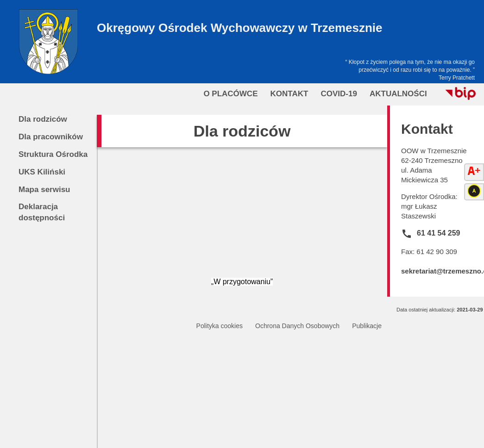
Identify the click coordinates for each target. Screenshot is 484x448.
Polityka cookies (220, 326)
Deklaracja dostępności (42, 212)
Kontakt (289, 94)
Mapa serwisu (44, 190)
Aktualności (398, 94)
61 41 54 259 (438, 233)
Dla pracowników (51, 137)
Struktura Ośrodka (53, 154)
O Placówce (230, 94)
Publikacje (367, 326)
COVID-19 (339, 94)
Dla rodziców (43, 119)
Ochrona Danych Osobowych (297, 326)
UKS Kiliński (42, 172)
